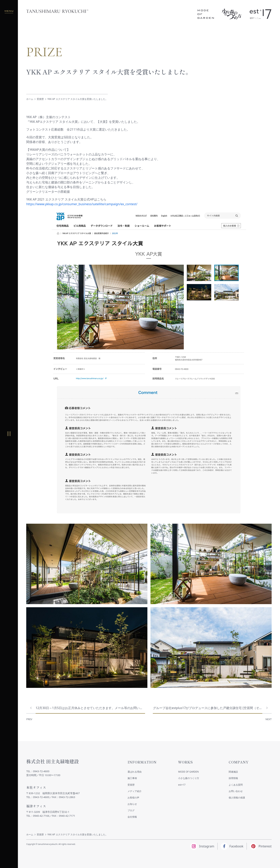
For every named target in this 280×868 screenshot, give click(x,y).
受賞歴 (40, 99)
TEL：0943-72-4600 (38, 771)
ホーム (30, 99)
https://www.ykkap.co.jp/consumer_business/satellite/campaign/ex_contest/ (82, 204)
